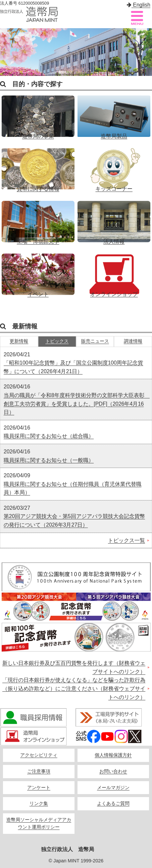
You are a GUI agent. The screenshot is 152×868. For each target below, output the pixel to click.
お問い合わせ (113, 771)
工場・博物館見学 (38, 219)
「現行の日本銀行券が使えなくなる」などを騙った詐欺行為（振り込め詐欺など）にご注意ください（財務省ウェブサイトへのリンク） (74, 688)
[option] (76, 52)
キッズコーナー (114, 166)
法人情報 (114, 219)
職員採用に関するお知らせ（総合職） (49, 436)
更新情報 (19, 341)
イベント (38, 272)
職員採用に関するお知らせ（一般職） (49, 460)
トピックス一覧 (127, 540)
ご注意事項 (39, 771)
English (139, 5)
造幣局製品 (114, 114)
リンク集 (39, 804)
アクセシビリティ (39, 755)
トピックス (57, 341)
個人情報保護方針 (113, 755)
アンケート (39, 788)
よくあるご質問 (113, 804)
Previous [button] (7, 52)
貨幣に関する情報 (38, 166)
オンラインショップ (114, 272)
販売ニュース (95, 341)
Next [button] (145, 52)
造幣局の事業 (38, 114)
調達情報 (133, 341)
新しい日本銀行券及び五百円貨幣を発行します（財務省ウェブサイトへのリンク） (74, 667)
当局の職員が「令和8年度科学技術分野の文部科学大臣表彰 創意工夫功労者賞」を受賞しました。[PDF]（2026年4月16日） (77, 404)
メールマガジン (113, 788)
